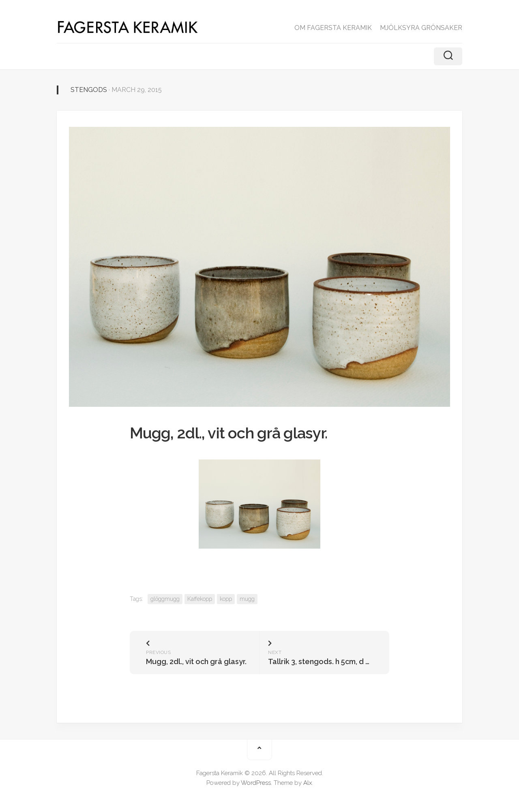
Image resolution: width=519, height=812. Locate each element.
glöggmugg (165, 599)
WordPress (256, 783)
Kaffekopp (200, 599)
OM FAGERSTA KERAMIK (333, 28)
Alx (308, 783)
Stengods (89, 90)
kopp (226, 599)
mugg (247, 599)
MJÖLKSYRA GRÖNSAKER (421, 28)
